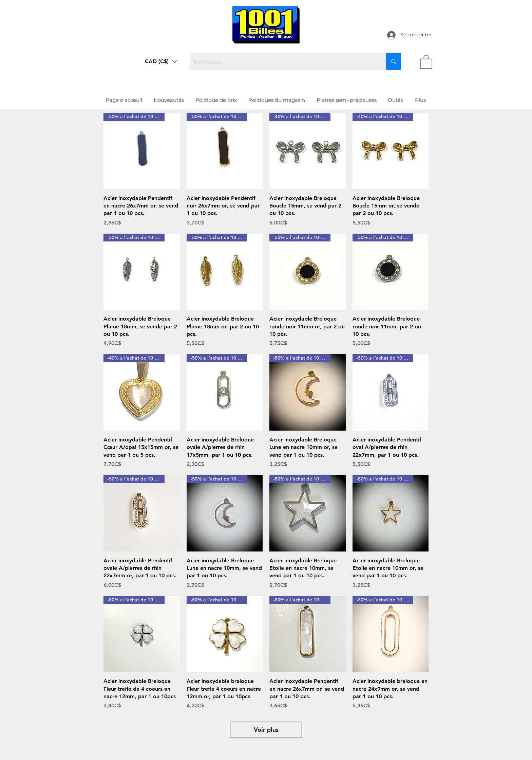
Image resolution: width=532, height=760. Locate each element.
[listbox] (161, 61)
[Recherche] (283, 61)
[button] (161, 61)
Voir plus (266, 730)
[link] (426, 61)
